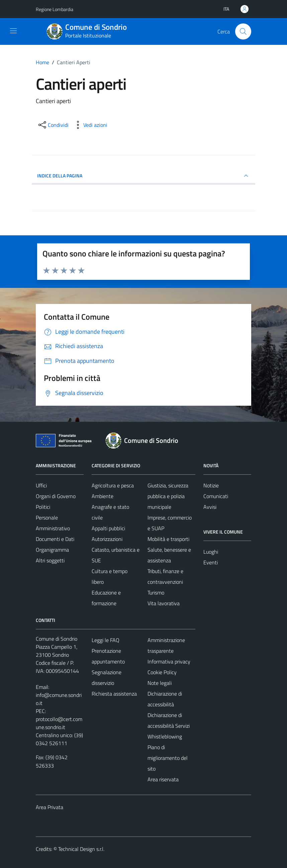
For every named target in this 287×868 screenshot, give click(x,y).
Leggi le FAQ (106, 640)
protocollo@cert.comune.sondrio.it (59, 723)
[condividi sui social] (53, 125)
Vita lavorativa (164, 603)
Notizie (211, 485)
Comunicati (216, 496)
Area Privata (50, 807)
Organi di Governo (56, 496)
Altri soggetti (50, 560)
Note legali (160, 683)
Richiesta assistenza (114, 694)
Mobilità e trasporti (168, 539)
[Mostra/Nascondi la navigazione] (13, 31)
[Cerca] (243, 31)
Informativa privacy (169, 661)
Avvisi (210, 507)
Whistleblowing (165, 736)
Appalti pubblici (108, 528)
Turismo (156, 593)
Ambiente (103, 496)
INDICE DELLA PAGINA (143, 176)
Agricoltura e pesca (113, 485)
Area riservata (163, 779)
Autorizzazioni (107, 539)
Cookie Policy (162, 672)
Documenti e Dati (55, 539)
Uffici (41, 485)
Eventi (211, 562)
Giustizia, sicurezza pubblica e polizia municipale (168, 496)
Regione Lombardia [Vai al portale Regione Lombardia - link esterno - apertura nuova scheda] (55, 9)
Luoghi (211, 552)
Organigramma (52, 550)
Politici (43, 507)
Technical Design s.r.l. (81, 849)
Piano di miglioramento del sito (168, 758)
